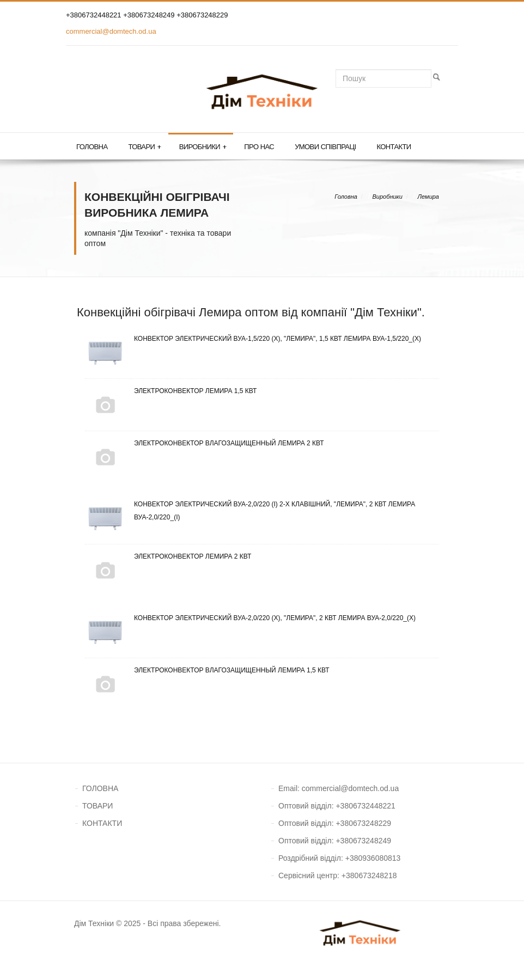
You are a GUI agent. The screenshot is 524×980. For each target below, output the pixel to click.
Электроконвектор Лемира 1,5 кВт (171, 391)
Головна (92, 147)
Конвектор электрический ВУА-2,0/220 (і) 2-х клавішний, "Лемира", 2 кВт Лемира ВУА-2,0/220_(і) (250, 511)
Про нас (259, 147)
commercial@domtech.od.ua (111, 31)
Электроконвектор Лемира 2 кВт (168, 556)
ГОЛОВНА (100, 788)
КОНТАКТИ (102, 823)
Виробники (203, 147)
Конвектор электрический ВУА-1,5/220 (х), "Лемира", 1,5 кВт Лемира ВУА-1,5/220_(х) (253, 339)
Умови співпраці (325, 147)
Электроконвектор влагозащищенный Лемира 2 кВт (205, 443)
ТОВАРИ (98, 806)
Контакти (394, 147)
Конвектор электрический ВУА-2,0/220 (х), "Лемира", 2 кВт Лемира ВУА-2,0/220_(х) (250, 618)
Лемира (428, 197)
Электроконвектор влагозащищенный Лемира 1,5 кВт (207, 670)
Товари (144, 147)
